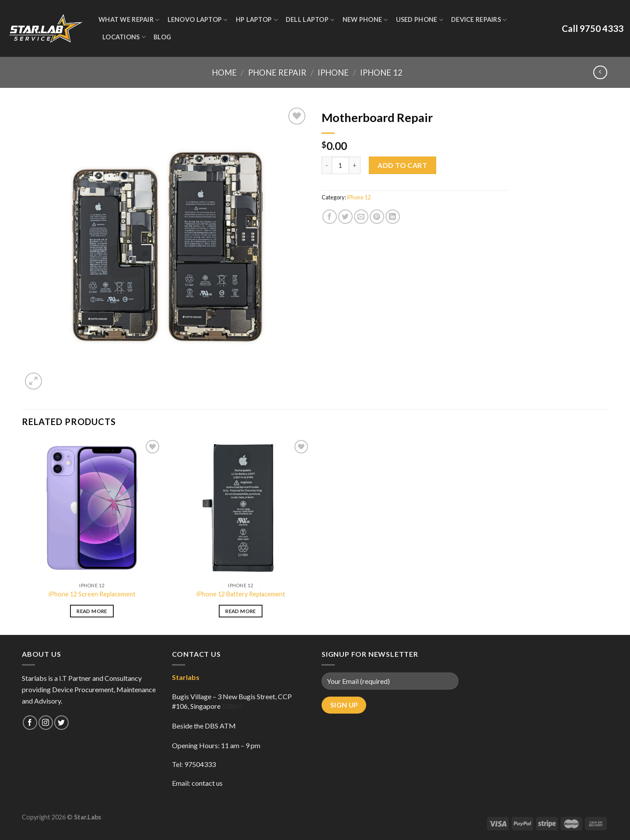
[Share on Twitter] (345, 217)
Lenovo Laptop (198, 20)
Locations (124, 37)
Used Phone (420, 20)
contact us (207, 783)
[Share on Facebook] (330, 217)
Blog (162, 37)
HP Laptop (257, 20)
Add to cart (402, 165)
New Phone (365, 20)
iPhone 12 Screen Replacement (92, 594)
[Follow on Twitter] (61, 723)
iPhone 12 (381, 73)
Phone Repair (277, 73)
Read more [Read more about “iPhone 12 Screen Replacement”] (92, 611)
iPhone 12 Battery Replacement (241, 594)
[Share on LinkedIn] (393, 217)
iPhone (333, 73)
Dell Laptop (310, 20)
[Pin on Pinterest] (377, 217)
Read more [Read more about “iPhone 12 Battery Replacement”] (240, 611)
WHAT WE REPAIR (129, 20)
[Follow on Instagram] (46, 723)
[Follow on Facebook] (30, 723)
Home (224, 73)
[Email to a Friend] (361, 217)
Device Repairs (479, 20)
